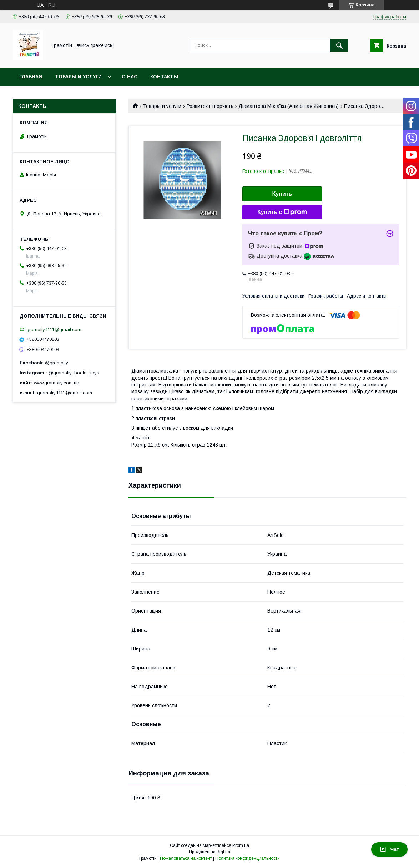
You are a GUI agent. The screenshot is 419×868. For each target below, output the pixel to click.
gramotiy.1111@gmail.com (54, 329)
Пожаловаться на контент (186, 858)
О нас (130, 77)
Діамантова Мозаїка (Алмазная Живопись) (289, 106)
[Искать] (339, 45)
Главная (31, 77)
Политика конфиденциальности (248, 858)
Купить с (282, 212)
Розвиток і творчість (210, 106)
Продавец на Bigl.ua (209, 852)
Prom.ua (241, 845)
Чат (389, 849)
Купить (282, 194)
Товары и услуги (78, 77)
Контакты (164, 77)
